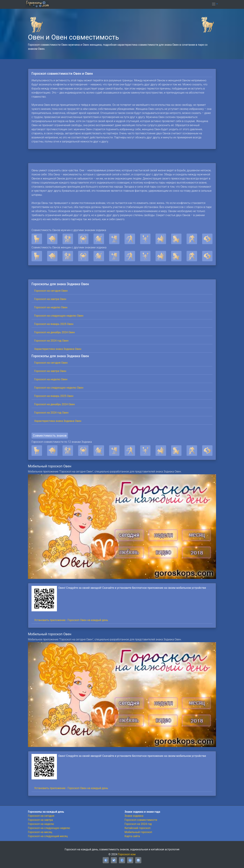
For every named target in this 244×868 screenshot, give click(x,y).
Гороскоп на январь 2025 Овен (54, 324)
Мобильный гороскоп (138, 832)
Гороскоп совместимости (141, 820)
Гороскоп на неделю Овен (51, 307)
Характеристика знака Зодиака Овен (58, 349)
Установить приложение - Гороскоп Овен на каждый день (71, 620)
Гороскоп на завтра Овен (50, 299)
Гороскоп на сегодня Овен (51, 291)
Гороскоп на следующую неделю (49, 828)
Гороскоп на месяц (40, 832)
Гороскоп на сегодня (41, 816)
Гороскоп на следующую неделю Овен (59, 316)
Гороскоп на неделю (41, 824)
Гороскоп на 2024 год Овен (51, 341)
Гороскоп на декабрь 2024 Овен (54, 332)
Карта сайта (132, 836)
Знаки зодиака (134, 816)
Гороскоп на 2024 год (138, 824)
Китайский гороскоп (138, 828)
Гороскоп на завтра (40, 820)
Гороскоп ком (127, 854)
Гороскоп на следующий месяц (48, 836)
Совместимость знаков (50, 436)
